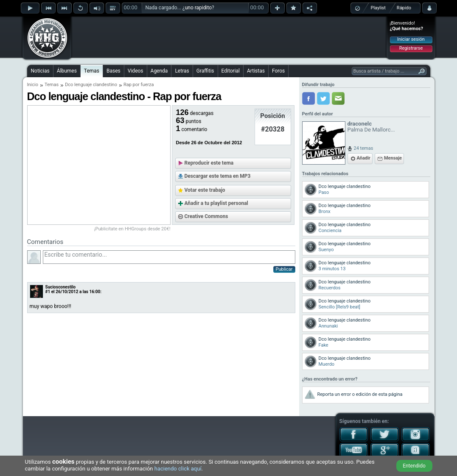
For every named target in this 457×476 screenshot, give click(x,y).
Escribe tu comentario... (169, 257)
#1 (48, 292)
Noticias (40, 71)
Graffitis (205, 71)
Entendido (414, 466)
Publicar (284, 269)
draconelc (360, 124)
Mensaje (393, 158)
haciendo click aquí (178, 469)
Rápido (404, 8)
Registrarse (411, 48)
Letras (182, 71)
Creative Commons (206, 216)
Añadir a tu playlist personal (216, 203)
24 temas (364, 148)
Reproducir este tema (209, 163)
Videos (136, 71)
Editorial (231, 71)
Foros (278, 71)
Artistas (256, 71)
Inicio (33, 85)
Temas (92, 71)
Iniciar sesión (411, 39)
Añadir (364, 158)
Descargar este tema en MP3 (218, 176)
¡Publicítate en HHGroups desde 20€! (132, 229)
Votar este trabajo (205, 190)
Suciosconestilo (61, 287)
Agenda (159, 71)
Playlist (378, 8)
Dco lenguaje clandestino (91, 85)
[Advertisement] (229, 37)
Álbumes (67, 71)
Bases (114, 71)
